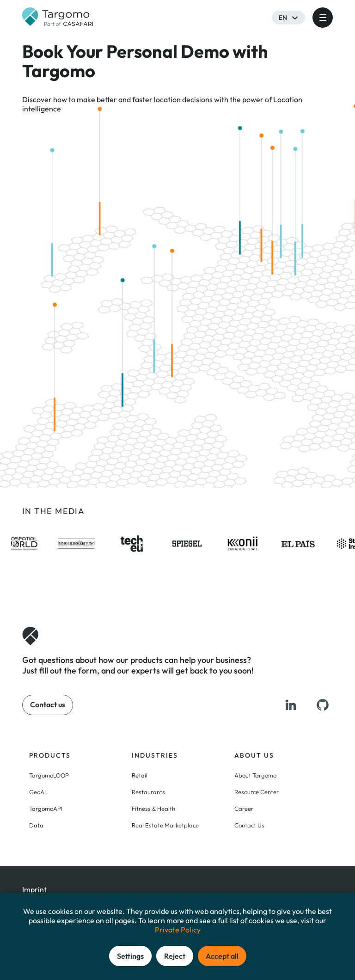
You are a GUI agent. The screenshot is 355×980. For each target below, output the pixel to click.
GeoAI (37, 792)
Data (36, 825)
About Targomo (255, 775)
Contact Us (249, 825)
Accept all (222, 956)
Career (244, 808)
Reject (175, 956)
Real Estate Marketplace (165, 825)
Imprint (34, 889)
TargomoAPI (46, 808)
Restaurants (148, 792)
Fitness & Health (153, 808)
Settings (130, 956)
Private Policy (178, 930)
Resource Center (257, 792)
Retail (140, 775)
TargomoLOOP (49, 775)
